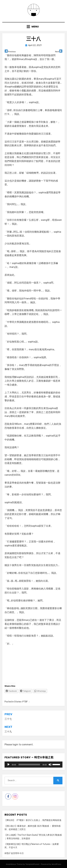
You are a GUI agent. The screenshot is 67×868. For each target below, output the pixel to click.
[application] (33, 765)
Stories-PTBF (21, 702)
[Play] (8, 765)
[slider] (29, 765)
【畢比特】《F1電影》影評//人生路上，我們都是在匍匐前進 (33, 820)
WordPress (56, 864)
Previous (12, 52)
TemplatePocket (32, 864)
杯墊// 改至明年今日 (14, 853)
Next (57, 52)
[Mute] (50, 765)
